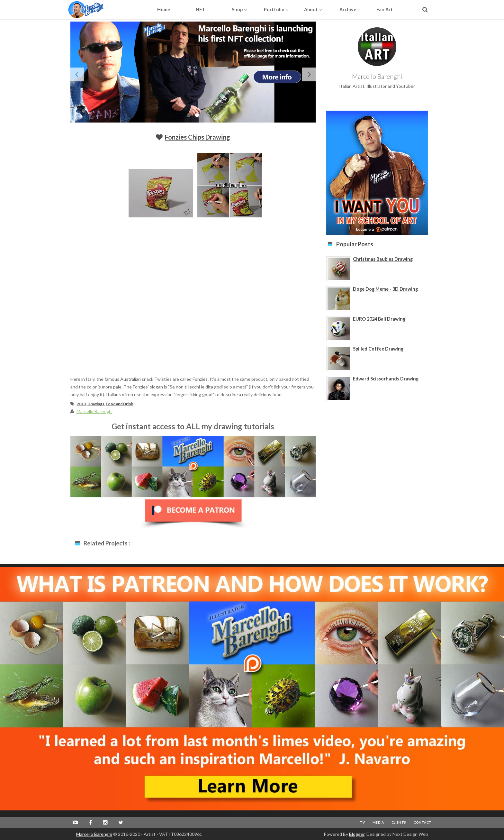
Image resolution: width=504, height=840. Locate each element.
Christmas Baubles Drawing (383, 259)
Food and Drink (119, 404)
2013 (81, 404)
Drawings (96, 404)
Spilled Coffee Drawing (378, 349)
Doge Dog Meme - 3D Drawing (385, 289)
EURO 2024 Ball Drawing (379, 319)
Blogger (357, 834)
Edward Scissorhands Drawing (386, 379)
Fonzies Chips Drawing (198, 137)
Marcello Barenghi (94, 834)
